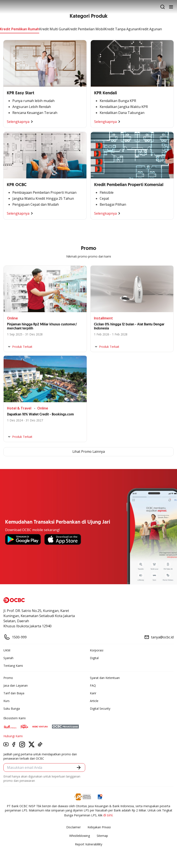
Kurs (6, 701)
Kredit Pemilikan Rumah (20, 29)
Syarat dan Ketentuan (105, 678)
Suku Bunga (12, 709)
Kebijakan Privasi (99, 827)
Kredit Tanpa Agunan (122, 29)
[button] (79, 768)
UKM (7, 650)
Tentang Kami (13, 666)
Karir (93, 693)
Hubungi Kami (13, 736)
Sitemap (102, 836)
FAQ (93, 685)
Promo (8, 678)
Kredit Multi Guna (53, 29)
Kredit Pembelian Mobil (86, 29)
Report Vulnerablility (89, 844)
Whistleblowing (80, 836)
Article (94, 701)
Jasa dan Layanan (16, 685)
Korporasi (97, 650)
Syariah (8, 658)
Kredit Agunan (150, 29)
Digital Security (100, 709)
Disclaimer (73, 827)
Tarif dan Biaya (14, 693)
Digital (94, 658)
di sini (108, 815)
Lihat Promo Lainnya (89, 452)
